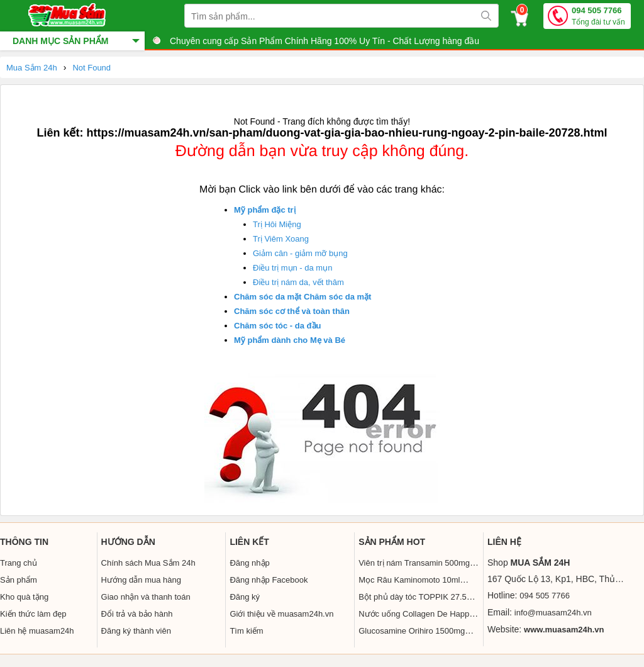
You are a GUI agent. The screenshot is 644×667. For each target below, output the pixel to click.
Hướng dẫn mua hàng (141, 580)
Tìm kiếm (246, 631)
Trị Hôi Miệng (277, 224)
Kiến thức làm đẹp (33, 614)
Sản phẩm (19, 580)
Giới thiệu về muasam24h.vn (281, 614)
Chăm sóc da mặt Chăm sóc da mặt (303, 297)
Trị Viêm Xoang (281, 239)
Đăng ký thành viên (136, 631)
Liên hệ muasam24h (37, 631)
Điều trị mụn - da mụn (292, 268)
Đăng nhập (249, 563)
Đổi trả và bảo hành (137, 614)
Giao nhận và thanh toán (146, 597)
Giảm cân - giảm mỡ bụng (300, 253)
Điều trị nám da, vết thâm (298, 282)
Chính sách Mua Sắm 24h (148, 563)
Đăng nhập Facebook (269, 580)
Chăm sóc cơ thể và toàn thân (292, 311)
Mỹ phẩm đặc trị (265, 210)
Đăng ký (245, 597)
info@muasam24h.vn (553, 613)
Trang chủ (19, 563)
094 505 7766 (598, 17)
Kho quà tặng (24, 597)
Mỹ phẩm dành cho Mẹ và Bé (290, 340)
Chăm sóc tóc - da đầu (277, 326)
